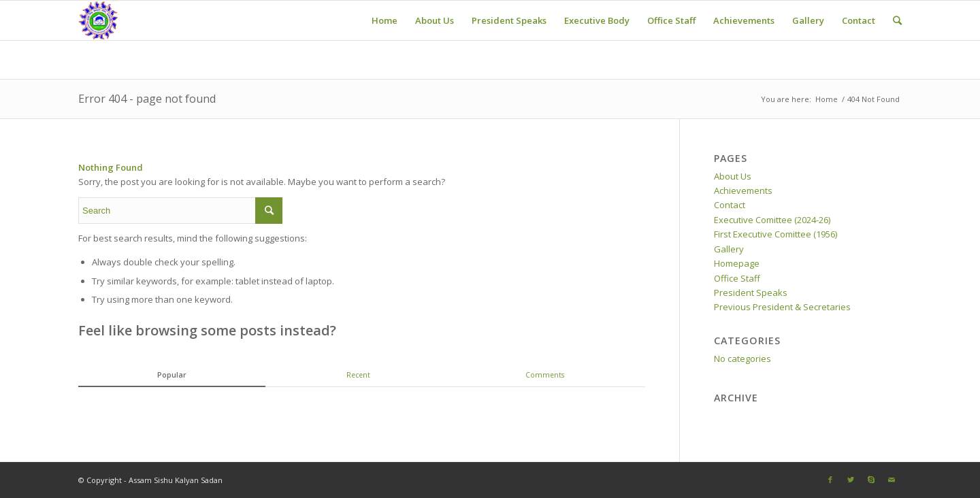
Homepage (737, 263)
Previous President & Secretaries (782, 307)
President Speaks (751, 293)
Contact (730, 205)
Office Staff (737, 278)
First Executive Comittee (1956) (775, 234)
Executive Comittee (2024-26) (772, 220)
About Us (733, 176)
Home (827, 99)
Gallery (729, 249)
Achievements (743, 190)
